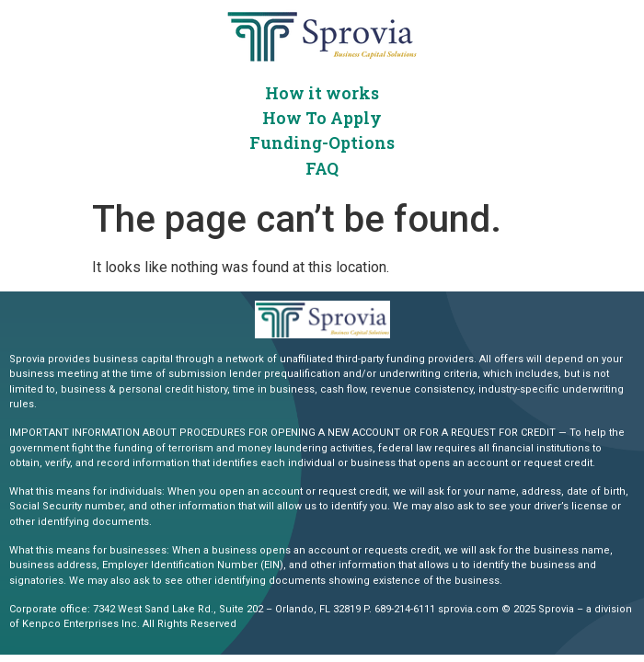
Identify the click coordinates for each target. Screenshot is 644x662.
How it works (322, 93)
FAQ (322, 168)
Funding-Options (322, 143)
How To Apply (322, 118)
